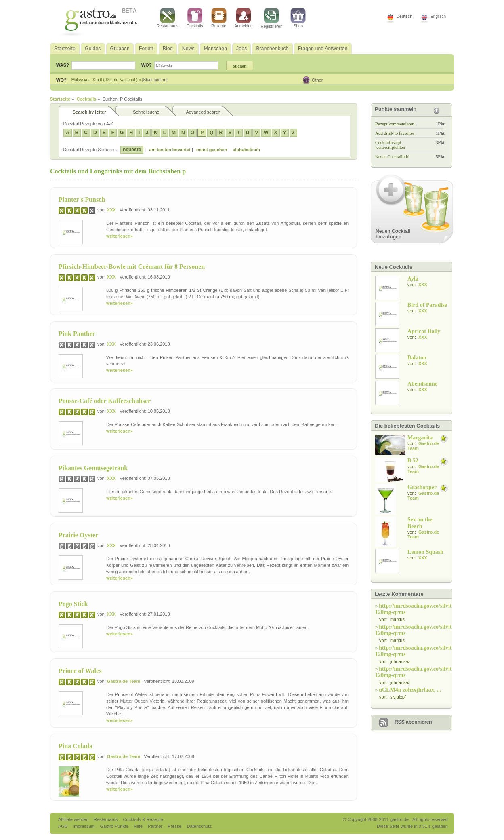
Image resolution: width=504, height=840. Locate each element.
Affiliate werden (74, 819)
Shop (298, 18)
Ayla (413, 279)
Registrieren (272, 18)
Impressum (84, 826)
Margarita (420, 438)
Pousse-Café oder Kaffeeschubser (105, 401)
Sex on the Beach (420, 523)
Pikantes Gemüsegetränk (93, 468)
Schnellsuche (146, 112)
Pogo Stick (73, 604)
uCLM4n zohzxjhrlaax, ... (410, 690)
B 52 (413, 461)
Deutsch (404, 16)
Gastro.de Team (124, 681)
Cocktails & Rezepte (143, 819)
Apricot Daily (424, 331)
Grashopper (422, 487)
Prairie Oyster (78, 535)
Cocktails (195, 18)
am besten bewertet (170, 150)
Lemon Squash (425, 552)
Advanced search (203, 112)
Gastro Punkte (115, 826)
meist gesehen (212, 150)
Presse (174, 826)
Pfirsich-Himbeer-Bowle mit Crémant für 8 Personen (132, 267)
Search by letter (89, 112)
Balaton (417, 358)
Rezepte (219, 18)
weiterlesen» (120, 236)
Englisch (438, 16)
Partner (156, 826)
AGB (63, 826)
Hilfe (139, 826)
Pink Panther (77, 334)
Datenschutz (199, 826)
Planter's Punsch (82, 199)
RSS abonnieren (413, 722)
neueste (132, 150)
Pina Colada (76, 746)
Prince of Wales (80, 671)
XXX (111, 210)
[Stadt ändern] (155, 80)
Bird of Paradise (427, 305)
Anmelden (244, 18)
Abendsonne (422, 384)
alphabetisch (246, 150)
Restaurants (168, 18)
